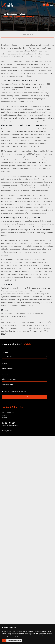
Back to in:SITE (28, 35)
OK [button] (4, 641)
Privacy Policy (7, 431)
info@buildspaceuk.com (10, 426)
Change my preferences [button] (14, 641)
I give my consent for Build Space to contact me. (15, 392)
